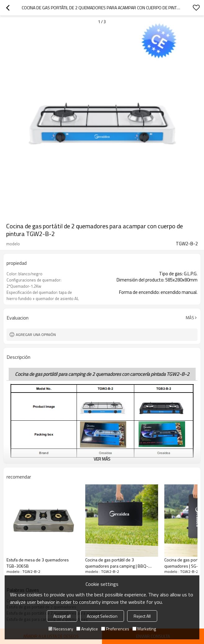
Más (190, 318)
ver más (102, 459)
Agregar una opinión (36, 335)
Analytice (87, 629)
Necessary (61, 629)
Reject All (142, 616)
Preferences (115, 629)
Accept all (62, 616)
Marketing (144, 629)
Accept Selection (102, 616)
